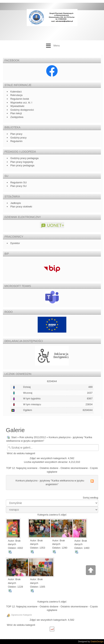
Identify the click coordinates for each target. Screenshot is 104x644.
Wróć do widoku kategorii (21, 453)
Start (14, 437)
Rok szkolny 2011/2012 (33, 437)
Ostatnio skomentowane (74, 468)
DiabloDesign (97, 641)
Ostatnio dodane (49, 468)
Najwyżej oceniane (27, 468)
